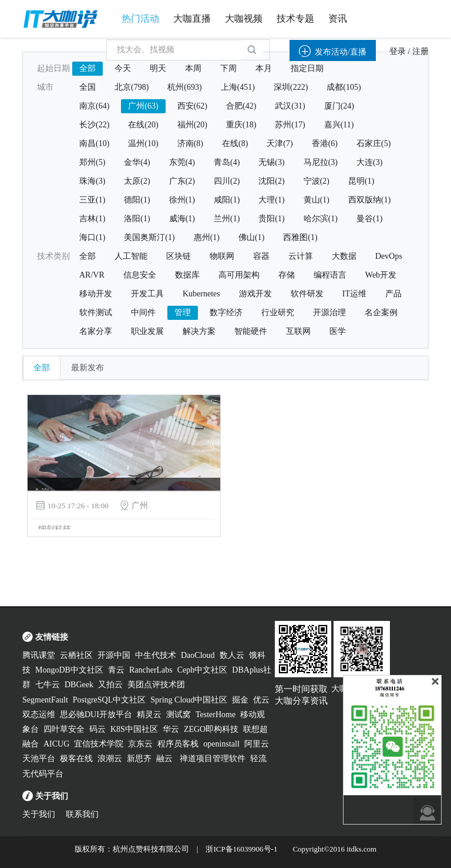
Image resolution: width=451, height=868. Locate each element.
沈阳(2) (271, 181)
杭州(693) (184, 87)
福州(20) (192, 125)
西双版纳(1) (369, 200)
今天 (123, 68)
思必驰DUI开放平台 (96, 715)
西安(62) (192, 106)
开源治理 (329, 313)
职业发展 (147, 331)
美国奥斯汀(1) (149, 237)
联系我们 (82, 814)
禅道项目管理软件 (213, 759)
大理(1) (271, 200)
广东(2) (182, 181)
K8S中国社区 (134, 729)
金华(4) (137, 162)
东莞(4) (182, 162)
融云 (166, 759)
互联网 (298, 331)
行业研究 (278, 313)
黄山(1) (317, 200)
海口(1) (92, 237)
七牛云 (48, 685)
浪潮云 (110, 759)
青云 (116, 670)
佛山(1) (251, 237)
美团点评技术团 (156, 685)
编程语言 (330, 275)
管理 (183, 313)
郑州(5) (92, 162)
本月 (264, 68)
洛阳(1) (137, 219)
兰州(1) (227, 219)
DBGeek (79, 685)
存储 (287, 275)
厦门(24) (339, 106)
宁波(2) (317, 181)
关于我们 (39, 814)
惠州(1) (207, 237)
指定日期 (307, 68)
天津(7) (280, 143)
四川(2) (227, 181)
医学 (338, 331)
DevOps (389, 256)
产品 (393, 294)
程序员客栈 (178, 744)
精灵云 (149, 715)
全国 (87, 87)
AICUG (56, 744)
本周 (193, 68)
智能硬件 (251, 331)
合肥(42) (241, 106)
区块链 (179, 256)
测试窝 (179, 715)
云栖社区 (76, 655)
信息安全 (140, 275)
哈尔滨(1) (321, 219)
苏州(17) (290, 125)
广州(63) (143, 106)
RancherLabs (151, 670)
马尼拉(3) (321, 162)
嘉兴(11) (339, 125)
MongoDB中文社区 (69, 670)
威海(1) (182, 219)
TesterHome (216, 715)
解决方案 (199, 331)
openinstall (221, 744)
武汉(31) (290, 106)
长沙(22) (94, 125)
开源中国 (114, 655)
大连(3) (369, 162)
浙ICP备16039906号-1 (241, 849)
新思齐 (139, 759)
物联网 (222, 256)
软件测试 (96, 313)
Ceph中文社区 (203, 670)
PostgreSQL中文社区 (109, 700)
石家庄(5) (373, 143)
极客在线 (76, 759)
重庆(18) (241, 125)
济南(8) (190, 143)
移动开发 (96, 294)
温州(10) (143, 143)
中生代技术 (156, 655)
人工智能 (131, 256)
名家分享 (96, 331)
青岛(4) (227, 162)
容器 (261, 256)
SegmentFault (45, 700)
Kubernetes (201, 294)
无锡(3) (271, 162)
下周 (228, 68)
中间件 (143, 313)
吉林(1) (92, 219)
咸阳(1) (227, 200)
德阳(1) (137, 200)
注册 (420, 51)
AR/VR (92, 275)
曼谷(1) (369, 219)
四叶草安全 (64, 729)
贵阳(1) (271, 219)
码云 (97, 729)
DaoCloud (198, 655)
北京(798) (132, 87)
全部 (87, 68)
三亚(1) (92, 200)
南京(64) (94, 106)
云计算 (301, 256)
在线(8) (235, 143)
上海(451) (238, 87)
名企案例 (381, 313)
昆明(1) (361, 181)
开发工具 (147, 294)
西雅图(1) (300, 237)
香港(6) (325, 143)
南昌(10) (94, 143)
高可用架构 (239, 275)
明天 (158, 68)
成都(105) (344, 87)
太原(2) (137, 181)
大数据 (344, 256)
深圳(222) (291, 87)
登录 (398, 51)
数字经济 (226, 313)
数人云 (232, 655)
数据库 (187, 275)
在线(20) (143, 125)
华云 (171, 729)
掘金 (240, 700)
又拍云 (110, 685)
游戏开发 (255, 294)
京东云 (140, 744)
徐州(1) (182, 200)
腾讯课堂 (39, 655)
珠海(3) (92, 181)
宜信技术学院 (99, 744)
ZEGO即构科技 (211, 729)
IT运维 (354, 294)
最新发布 (87, 368)
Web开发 (381, 275)
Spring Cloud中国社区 (189, 700)
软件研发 (307, 294)
